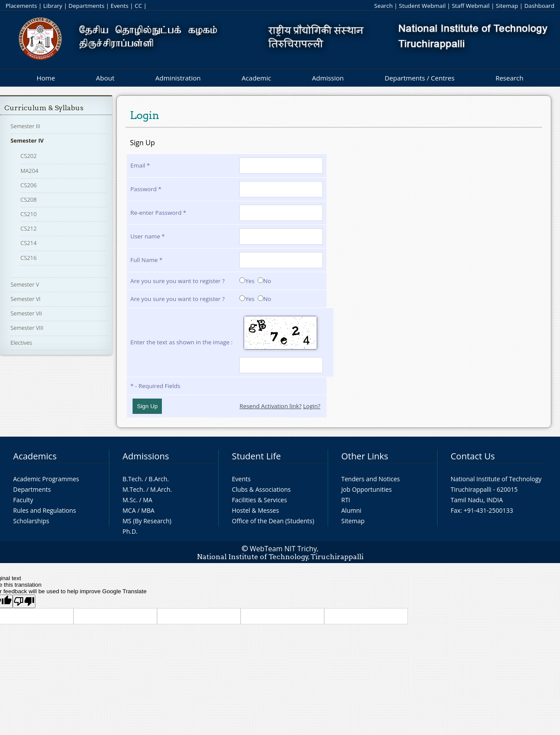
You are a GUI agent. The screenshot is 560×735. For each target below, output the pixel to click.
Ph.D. (130, 531)
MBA (148, 510)
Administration (178, 78)
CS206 (29, 185)
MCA (129, 510)
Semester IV (27, 140)
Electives (21, 343)
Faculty (23, 500)
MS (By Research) (147, 521)
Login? (312, 406)
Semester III (25, 126)
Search (383, 6)
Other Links (365, 456)
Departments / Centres (420, 78)
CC (138, 6)
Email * (140, 165)
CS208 (29, 199)
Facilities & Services (259, 500)
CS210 (29, 214)
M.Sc (129, 500)
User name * (148, 236)
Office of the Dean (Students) (273, 521)
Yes (247, 281)
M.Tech (133, 489)
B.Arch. (159, 479)
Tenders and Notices (371, 479)
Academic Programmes (46, 479)
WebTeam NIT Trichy (283, 549)
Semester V (25, 284)
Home (45, 78)
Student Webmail (422, 6)
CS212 (29, 228)
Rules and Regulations (45, 510)
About (105, 78)
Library (53, 6)
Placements (21, 6)
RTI (346, 500)
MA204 (30, 171)
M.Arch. (161, 489)
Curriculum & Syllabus (44, 108)
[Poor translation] (24, 601)
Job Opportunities (366, 489)
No (264, 281)
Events (120, 6)
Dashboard (539, 6)
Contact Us (473, 456)
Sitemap (507, 6)
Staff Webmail (471, 6)
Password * (146, 189)
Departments (87, 6)
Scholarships (31, 521)
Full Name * (146, 260)
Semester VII (26, 313)
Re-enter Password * (158, 213)
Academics (35, 456)
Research (509, 78)
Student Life (256, 456)
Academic (256, 78)
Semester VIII (27, 328)
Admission (328, 78)
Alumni (351, 510)
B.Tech (132, 479)
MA (148, 500)
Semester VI (26, 299)
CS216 (29, 258)
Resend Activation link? (270, 406)
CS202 (29, 156)
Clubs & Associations (261, 489)
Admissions (146, 456)
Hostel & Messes (255, 510)
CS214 (29, 243)
